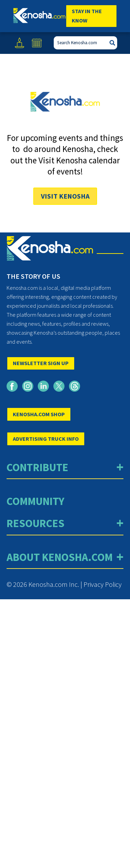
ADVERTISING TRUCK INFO (46, 439)
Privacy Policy (103, 584)
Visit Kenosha (65, 196)
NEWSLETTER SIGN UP (41, 363)
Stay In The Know (87, 16)
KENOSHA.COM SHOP (39, 414)
